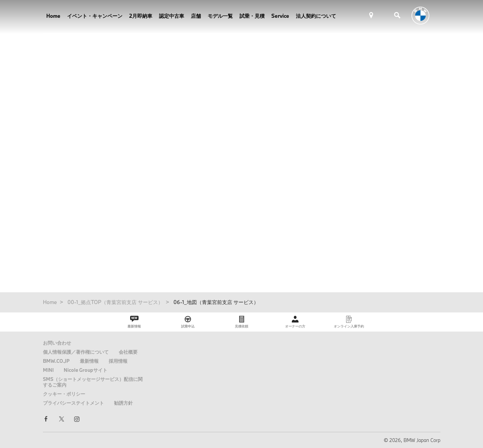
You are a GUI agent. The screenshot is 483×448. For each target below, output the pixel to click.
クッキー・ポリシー (64, 394)
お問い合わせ (57, 343)
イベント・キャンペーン (95, 16)
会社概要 (128, 352)
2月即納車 (141, 16)
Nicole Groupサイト (86, 370)
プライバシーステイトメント (73, 403)
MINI (48, 370)
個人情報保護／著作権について (76, 352)
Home (53, 16)
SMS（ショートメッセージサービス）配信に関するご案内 (93, 382)
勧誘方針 (123, 403)
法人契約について (316, 16)
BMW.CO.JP (56, 361)
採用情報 (118, 361)
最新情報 (89, 361)
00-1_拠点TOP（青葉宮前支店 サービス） (115, 302)
